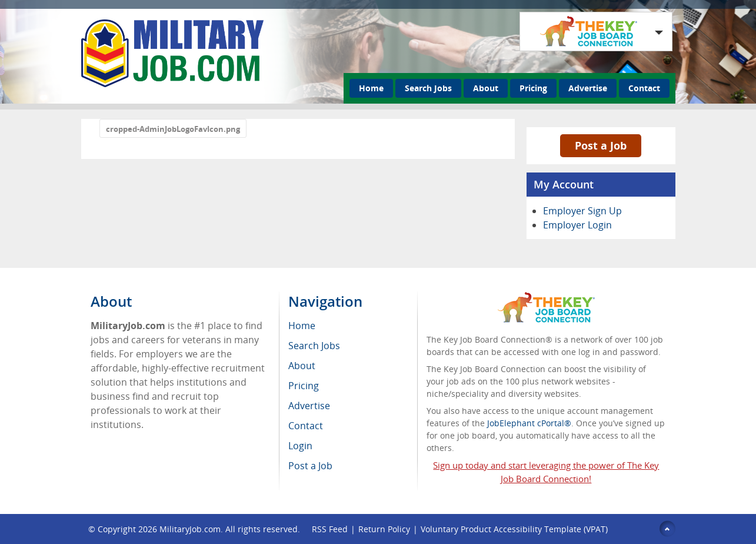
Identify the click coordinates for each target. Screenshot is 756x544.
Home (371, 88)
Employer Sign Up (582, 211)
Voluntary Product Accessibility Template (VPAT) (514, 529)
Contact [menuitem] (306, 426)
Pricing (533, 88)
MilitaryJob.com (190, 529)
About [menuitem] (302, 366)
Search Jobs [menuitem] (314, 346)
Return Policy (384, 529)
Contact (644, 88)
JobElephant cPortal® (529, 423)
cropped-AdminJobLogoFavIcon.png (173, 129)
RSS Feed (330, 529)
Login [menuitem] (300, 446)
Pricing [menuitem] (304, 386)
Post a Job (601, 145)
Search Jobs (428, 88)
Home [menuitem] (302, 326)
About (486, 88)
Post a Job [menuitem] (310, 466)
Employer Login (577, 225)
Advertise (588, 88)
